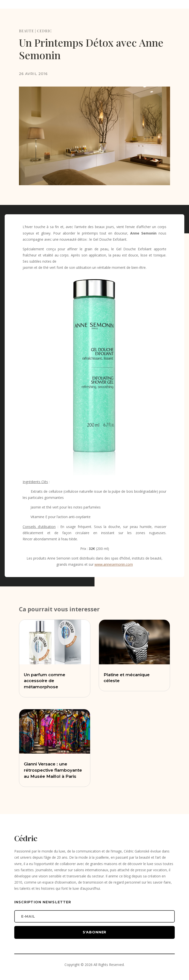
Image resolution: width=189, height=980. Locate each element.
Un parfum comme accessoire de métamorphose (45, 681)
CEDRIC (44, 31)
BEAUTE (26, 31)
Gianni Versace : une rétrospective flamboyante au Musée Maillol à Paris (53, 770)
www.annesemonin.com (114, 564)
